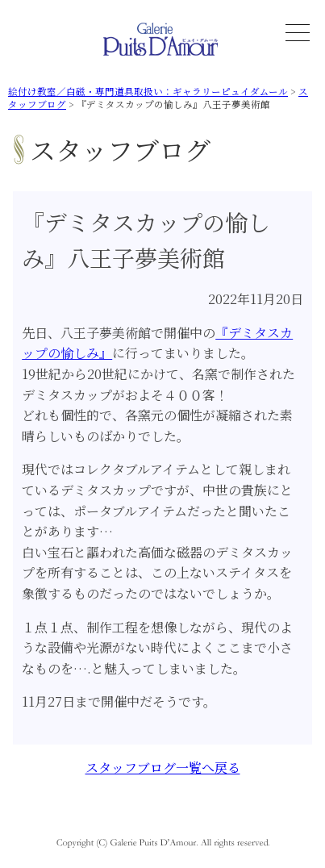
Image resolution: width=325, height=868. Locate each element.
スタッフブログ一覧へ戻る (163, 768)
